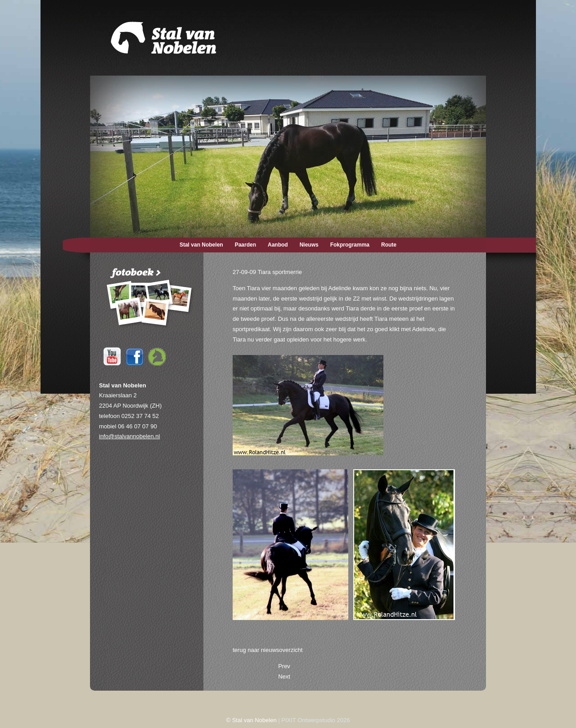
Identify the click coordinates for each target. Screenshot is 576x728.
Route (389, 245)
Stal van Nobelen (201, 245)
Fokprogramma (350, 245)
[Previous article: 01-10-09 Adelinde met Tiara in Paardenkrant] (284, 666)
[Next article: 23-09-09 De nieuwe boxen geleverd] (284, 676)
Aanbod (278, 245)
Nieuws (309, 245)
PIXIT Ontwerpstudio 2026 (315, 720)
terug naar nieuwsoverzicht (268, 650)
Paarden (245, 245)
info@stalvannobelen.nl (129, 436)
